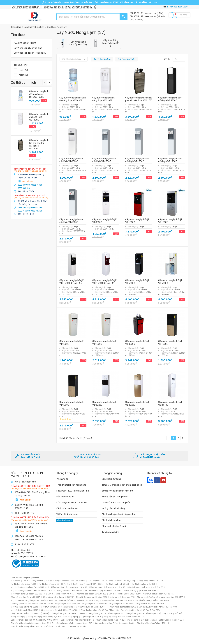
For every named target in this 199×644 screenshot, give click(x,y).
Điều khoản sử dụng (111, 479)
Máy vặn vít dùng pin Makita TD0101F (92, 607)
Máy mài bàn (38, 581)
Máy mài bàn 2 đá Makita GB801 (150, 604)
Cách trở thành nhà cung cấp (116, 503)
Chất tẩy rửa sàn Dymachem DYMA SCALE (153, 600)
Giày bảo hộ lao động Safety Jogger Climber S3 (115, 623)
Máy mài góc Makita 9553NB (68, 604)
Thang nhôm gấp (18, 617)
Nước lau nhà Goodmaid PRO (122, 597)
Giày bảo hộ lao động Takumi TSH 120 (27, 626)
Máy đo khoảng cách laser (57, 581)
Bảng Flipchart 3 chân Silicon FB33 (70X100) (30, 613)
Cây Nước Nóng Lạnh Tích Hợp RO (30, 53)
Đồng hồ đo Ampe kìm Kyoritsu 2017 (92, 597)
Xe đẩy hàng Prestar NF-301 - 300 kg (88, 584)
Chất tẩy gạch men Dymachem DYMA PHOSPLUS (32, 604)
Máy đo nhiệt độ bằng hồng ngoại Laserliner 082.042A (160, 597)
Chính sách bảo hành (112, 520)
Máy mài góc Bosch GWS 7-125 (61, 594)
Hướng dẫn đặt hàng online (115, 497)
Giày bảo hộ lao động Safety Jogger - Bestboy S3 (161, 620)
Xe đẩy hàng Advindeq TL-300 (24, 584)
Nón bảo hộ (50, 626)
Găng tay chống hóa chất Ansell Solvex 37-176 (124, 617)
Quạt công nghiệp (71, 617)
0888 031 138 (151, 13)
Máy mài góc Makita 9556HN (95, 604)
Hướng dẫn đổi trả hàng (113, 508)
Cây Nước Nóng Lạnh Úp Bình (28, 48)
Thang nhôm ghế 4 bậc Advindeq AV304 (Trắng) (146, 613)
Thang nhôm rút (176, 613)
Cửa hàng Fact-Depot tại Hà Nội (72, 503)
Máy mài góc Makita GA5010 (122, 604)
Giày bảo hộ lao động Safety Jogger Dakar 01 (30, 623)
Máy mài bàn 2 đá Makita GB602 (25, 607)
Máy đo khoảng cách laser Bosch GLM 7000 (68, 591)
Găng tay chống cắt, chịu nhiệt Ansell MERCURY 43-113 (35, 620)
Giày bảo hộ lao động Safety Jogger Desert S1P (72, 623)
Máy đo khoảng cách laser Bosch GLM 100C (30, 587)
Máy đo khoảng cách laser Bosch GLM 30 (69, 587)
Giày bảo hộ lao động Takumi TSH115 (153, 623)
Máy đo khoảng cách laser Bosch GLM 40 (107, 587)
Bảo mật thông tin (65, 497)
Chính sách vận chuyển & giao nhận (119, 514)
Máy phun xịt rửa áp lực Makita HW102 (57, 607)
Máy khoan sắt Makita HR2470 (123, 607)
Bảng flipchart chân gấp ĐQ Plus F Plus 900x (59, 610)
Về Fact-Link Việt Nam (67, 514)
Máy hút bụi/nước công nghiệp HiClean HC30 (158, 607)
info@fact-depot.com (177, 7)
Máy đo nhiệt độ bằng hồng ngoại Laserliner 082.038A (34, 600)
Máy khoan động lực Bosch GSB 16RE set (142, 591)
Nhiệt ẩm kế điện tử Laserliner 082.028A (76, 600)
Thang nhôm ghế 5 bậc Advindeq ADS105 (105, 613)
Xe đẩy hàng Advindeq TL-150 (150, 581)
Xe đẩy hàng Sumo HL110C (144, 584)
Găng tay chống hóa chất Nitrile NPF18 (77, 620)
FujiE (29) (23, 70)
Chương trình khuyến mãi (114, 526)
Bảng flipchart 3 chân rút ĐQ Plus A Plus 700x (141, 610)
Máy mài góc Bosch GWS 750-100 (92, 594)
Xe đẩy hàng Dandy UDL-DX (118, 584)
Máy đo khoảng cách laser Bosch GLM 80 (29, 591)
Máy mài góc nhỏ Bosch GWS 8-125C (125, 594)
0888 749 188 (137, 16)
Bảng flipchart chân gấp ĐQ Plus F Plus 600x (100, 610)
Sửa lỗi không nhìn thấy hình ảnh (118, 491)
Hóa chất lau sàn (96, 581)
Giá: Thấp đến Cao (102, 59)
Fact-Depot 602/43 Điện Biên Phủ (73, 491)
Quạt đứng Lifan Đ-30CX (91, 617)
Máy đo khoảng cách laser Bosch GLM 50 (145, 587)
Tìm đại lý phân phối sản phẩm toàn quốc (122, 485)
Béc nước (62, 626)
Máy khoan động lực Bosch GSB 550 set (28, 594)
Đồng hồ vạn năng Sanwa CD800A (25, 597)
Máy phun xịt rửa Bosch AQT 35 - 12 (158, 594)
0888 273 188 (137, 13)
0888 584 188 (151, 17)
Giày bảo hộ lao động (129, 620)
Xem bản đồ (27, 181)
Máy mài (26, 581)
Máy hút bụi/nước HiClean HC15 (24, 610)
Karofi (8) (23, 75)
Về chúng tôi (62, 479)
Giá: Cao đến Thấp (126, 59)
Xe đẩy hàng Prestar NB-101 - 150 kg (54, 584)
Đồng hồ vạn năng (79, 581)
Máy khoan (16, 581)
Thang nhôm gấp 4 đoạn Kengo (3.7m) (44, 617)
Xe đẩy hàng (129, 581)
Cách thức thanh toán (67, 508)
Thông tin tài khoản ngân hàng (71, 485)
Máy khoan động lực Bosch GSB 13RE (105, 591)
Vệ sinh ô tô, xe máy (77, 626)
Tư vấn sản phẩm (110, 532)
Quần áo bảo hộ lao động (107, 620)
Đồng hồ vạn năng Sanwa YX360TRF (58, 597)
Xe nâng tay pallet (114, 581)
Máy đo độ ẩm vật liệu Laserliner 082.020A (114, 600)
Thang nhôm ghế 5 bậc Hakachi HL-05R (68, 613)
